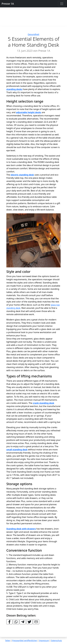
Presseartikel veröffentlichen (25, 640)
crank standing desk (43, 403)
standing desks (14, 89)
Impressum (44, 640)
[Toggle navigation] (62, 4)
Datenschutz (56, 640)
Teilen (8, 640)
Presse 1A (8, 4)
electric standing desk (22, 175)
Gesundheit (33, 34)
